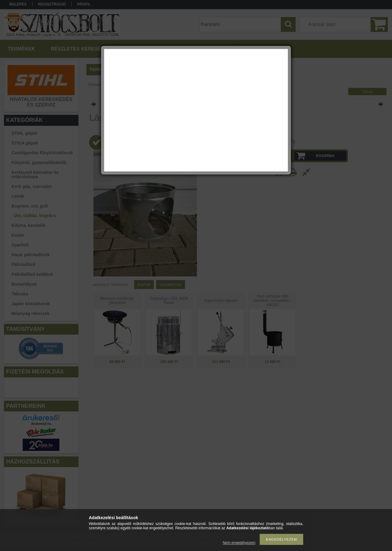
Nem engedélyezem (239, 543)
